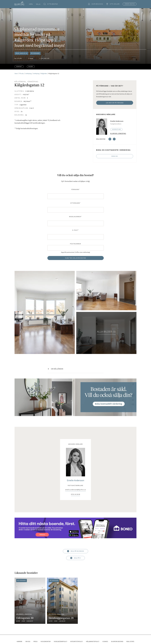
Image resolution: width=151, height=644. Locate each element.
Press (35, 641)
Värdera (130, 4)
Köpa (31, 4)
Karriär (19, 641)
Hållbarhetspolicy (93, 641)
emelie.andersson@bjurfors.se (75, 490)
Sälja (38, 4)
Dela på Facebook (75, 551)
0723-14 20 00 (75, 494)
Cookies (105, 641)
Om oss (28, 641)
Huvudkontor (46, 641)
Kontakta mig (116, 129)
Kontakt (19, 67)
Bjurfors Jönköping (118, 133)
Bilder (31, 67)
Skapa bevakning (95, 4)
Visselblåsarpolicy (60, 641)
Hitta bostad (51, 4)
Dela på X (75, 558)
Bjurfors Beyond (117, 641)
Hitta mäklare (113, 4)
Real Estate (130, 641)
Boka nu (115, 156)
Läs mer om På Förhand (115, 103)
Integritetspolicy (77, 641)
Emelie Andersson (76, 480)
